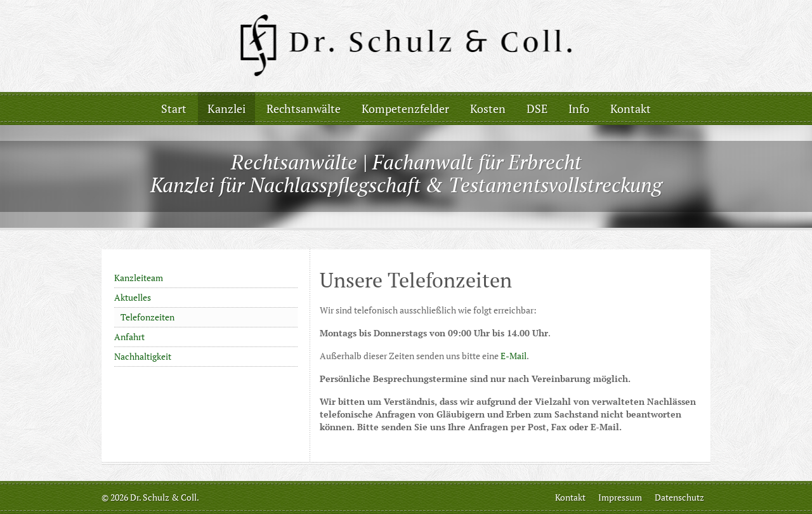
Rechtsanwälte (304, 109)
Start (174, 109)
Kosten (488, 109)
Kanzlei (226, 109)
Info (579, 109)
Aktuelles (133, 297)
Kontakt (631, 109)
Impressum (620, 497)
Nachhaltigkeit (143, 356)
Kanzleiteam (139, 278)
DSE (537, 109)
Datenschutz (679, 497)
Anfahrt (129, 337)
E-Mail (514, 356)
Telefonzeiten (147, 317)
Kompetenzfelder (405, 109)
